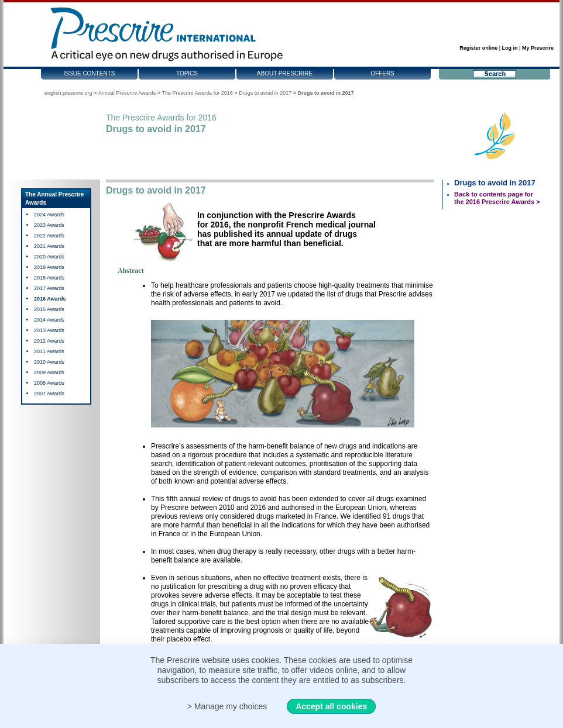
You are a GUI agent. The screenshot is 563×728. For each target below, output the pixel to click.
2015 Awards (49, 309)
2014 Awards (49, 320)
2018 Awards (49, 278)
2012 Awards (49, 341)
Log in (510, 48)
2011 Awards (49, 351)
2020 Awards (49, 257)
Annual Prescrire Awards (127, 93)
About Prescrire (285, 73)
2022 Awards (49, 236)
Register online (478, 48)
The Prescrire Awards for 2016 (197, 93)
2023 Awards (49, 225)
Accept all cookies (331, 706)
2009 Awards (49, 372)
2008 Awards (49, 383)
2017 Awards (49, 288)
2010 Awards (49, 362)
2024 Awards (49, 215)
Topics (187, 73)
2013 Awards (49, 330)
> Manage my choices (227, 706)
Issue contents (90, 73)
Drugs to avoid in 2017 (265, 93)
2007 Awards (49, 394)
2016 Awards (50, 299)
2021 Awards (49, 246)
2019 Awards (49, 267)
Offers (382, 73)
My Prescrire (538, 48)
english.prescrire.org (68, 93)
